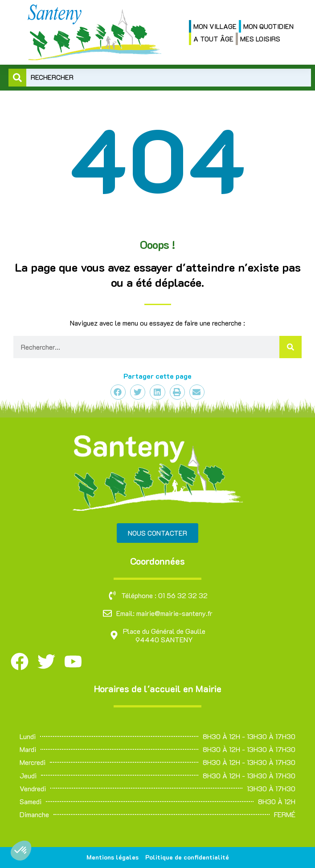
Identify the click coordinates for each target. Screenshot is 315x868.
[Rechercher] (290, 347)
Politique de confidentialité (187, 857)
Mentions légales (112, 857)
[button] (21, 851)
